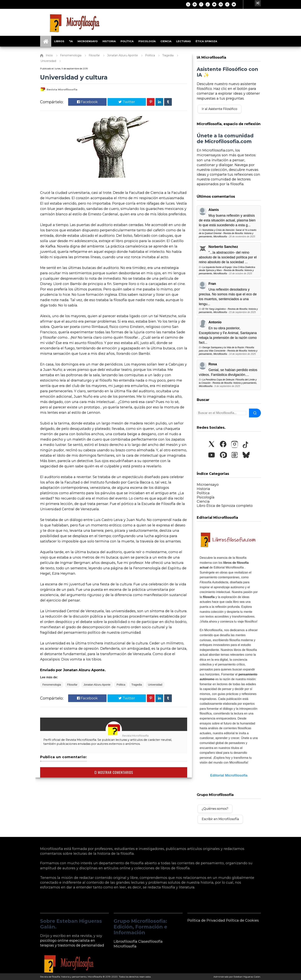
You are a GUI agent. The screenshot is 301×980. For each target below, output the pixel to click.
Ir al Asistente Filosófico (220, 109)
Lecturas (184, 41)
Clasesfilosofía (150, 941)
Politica (121, 685)
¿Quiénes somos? (215, 809)
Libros (59, 41)
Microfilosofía (125, 946)
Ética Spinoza (206, 41)
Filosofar (72, 685)
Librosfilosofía (125, 941)
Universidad (155, 685)
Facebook (87, 102)
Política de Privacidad (206, 920)
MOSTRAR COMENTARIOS (114, 772)
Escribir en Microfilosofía (220, 819)
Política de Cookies (242, 920)
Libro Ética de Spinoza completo (225, 506)
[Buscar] (255, 413)
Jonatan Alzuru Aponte (97, 685)
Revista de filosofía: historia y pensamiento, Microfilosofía (71, 977)
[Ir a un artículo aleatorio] (258, 3)
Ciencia (166, 41)
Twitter (127, 102)
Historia (109, 41)
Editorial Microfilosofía (229, 775)
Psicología (147, 41)
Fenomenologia (52, 685)
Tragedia (137, 685)
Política (127, 41)
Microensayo (88, 41)
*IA (71, 41)
